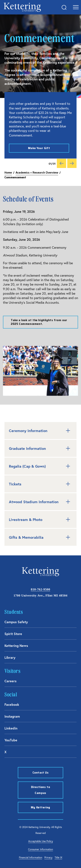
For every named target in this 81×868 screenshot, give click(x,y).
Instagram (12, 716)
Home (8, 173)
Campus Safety (16, 622)
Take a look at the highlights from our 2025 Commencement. (39, 324)
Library (10, 657)
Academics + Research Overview (37, 173)
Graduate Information (40, 448)
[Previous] (61, 163)
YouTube (11, 740)
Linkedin (11, 728)
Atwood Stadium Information (40, 502)
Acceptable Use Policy (41, 841)
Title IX (58, 857)
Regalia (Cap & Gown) (40, 466)
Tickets (40, 484)
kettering (22, 7)
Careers (10, 681)
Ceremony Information (40, 431)
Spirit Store (13, 634)
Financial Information (31, 857)
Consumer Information (40, 849)
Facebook (12, 704)
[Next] (72, 163)
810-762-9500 (40, 589)
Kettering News (16, 646)
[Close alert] (69, 98)
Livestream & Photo (40, 519)
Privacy (48, 857)
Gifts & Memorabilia (40, 537)
